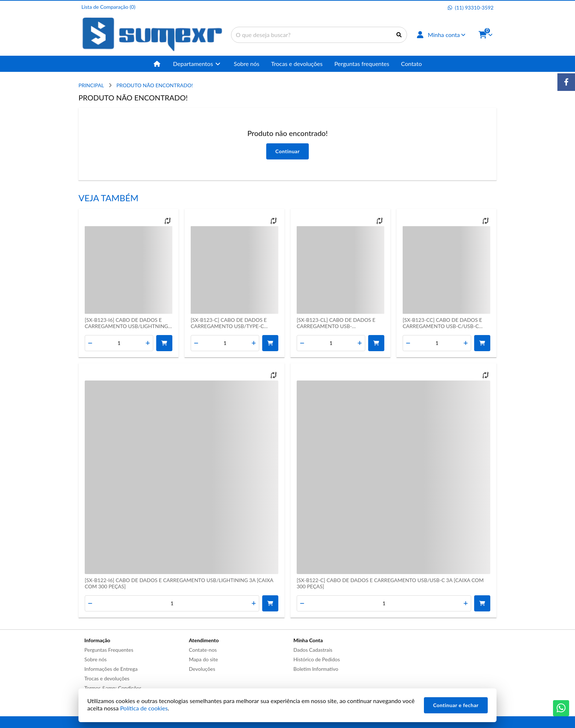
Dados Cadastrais (313, 650)
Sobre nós (96, 659)
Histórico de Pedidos (317, 659)
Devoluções (202, 669)
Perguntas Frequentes (109, 650)
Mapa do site (203, 659)
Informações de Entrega (111, 669)
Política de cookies (144, 708)
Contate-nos (203, 650)
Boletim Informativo (316, 669)
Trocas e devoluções (107, 678)
